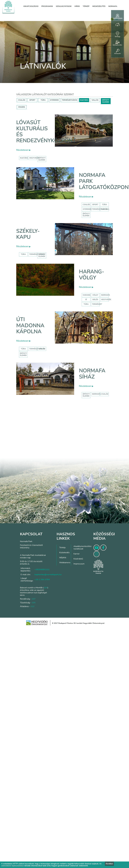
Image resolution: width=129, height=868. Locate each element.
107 (34, 599)
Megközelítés (99, 6)
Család (86, 205)
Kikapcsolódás (31, 6)
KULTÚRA (84, 100)
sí (86, 300)
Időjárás (63, 558)
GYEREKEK (54, 100)
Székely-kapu (28, 234)
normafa (105, 295)
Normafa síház (92, 374)
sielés (95, 300)
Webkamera (65, 563)
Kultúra (105, 209)
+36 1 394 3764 (42, 580)
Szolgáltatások (64, 6)
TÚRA (43, 100)
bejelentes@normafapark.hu (48, 575)
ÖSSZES (22, 107)
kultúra (24, 158)
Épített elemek (86, 215)
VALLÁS (95, 100)
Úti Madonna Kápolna (30, 325)
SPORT (32, 100)
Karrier (77, 554)
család (105, 394)
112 (32, 606)
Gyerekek (87, 209)
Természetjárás (100, 209)
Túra (104, 205)
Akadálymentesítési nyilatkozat (82, 548)
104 (46, 588)
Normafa (113, 6)
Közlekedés (64, 553)
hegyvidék (34, 158)
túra (86, 304)
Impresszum (79, 564)
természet (97, 304)
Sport (95, 205)
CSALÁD (22, 100)
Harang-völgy (92, 275)
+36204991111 (42, 570)
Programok (47, 6)
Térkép (86, 6)
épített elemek (42, 159)
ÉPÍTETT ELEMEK (106, 101)
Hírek (77, 6)
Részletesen (23, 150)
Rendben (109, 864)
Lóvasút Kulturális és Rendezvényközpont (46, 131)
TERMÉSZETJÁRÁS (69, 100)
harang (87, 295)
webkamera (118, 17)
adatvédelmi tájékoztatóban (13, 866)
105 (34, 603)
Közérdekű (78, 559)
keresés (118, 52)
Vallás (42, 349)
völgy (95, 295)
